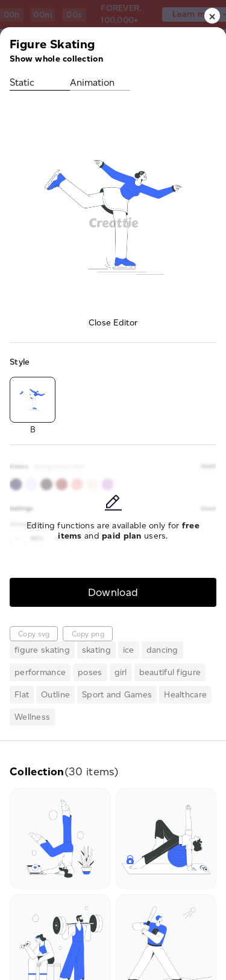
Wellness (32, 717)
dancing (162, 650)
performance (40, 672)
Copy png (88, 634)
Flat (22, 695)
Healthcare (185, 695)
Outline (55, 695)
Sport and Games (117, 695)
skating (96, 650)
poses (90, 672)
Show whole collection (56, 59)
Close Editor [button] (113, 323)
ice (129, 650)
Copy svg (34, 634)
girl (121, 672)
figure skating (42, 650)
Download (113, 592)
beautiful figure (170, 672)
